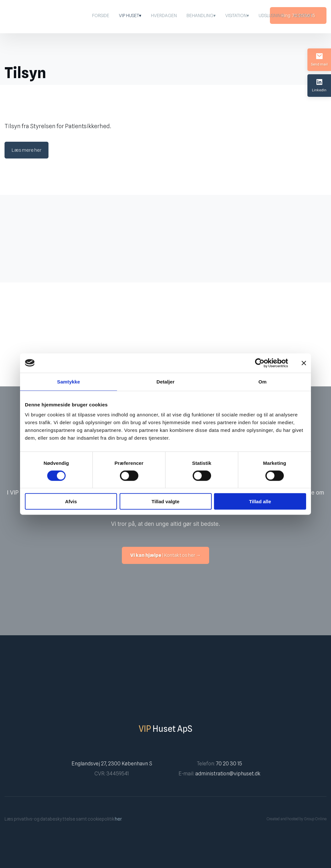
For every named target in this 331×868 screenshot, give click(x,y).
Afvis (71, 501)
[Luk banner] (304, 363)
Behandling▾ (201, 15)
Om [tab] (262, 381)
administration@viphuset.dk (228, 774)
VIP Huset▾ (130, 15)
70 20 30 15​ (229, 764)
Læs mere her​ (27, 150)
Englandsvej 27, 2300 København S (112, 764)
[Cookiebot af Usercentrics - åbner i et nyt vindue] (260, 363)
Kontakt (303, 15)
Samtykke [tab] (69, 381)
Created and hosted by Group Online (297, 819)
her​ (118, 819)
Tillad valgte (165, 501)
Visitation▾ (237, 15)
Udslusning (271, 15)
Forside (101, 15)
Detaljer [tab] (165, 381)
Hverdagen (164, 15)
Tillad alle (260, 501)
